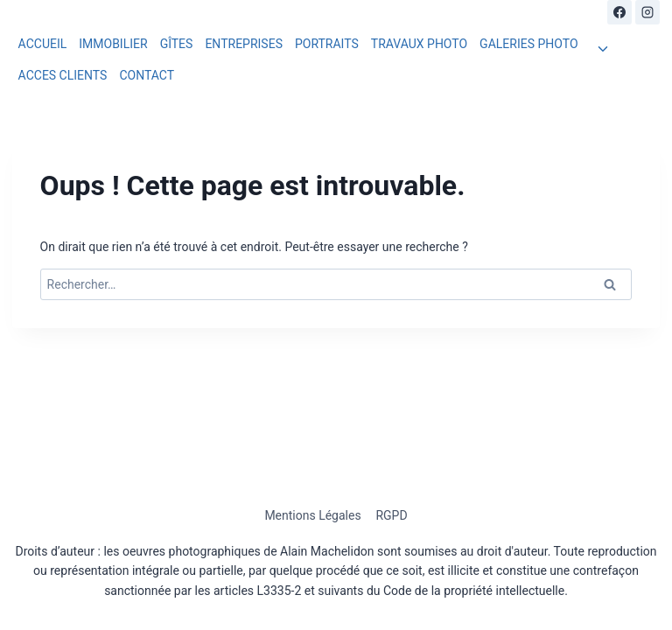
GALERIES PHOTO (528, 44)
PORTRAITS (327, 44)
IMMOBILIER (113, 44)
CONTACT (147, 75)
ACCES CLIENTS (63, 75)
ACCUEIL (43, 44)
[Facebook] (619, 12)
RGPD (391, 515)
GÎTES (177, 44)
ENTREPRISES (244, 44)
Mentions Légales (312, 515)
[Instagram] (647, 12)
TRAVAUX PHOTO (419, 44)
